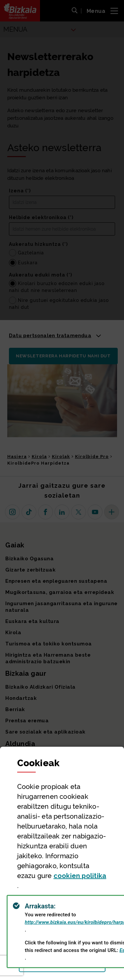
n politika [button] (80, 876)
